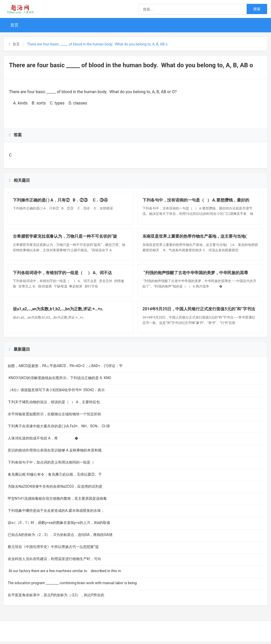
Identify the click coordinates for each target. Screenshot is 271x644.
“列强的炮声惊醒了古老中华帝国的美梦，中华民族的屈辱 (196, 274)
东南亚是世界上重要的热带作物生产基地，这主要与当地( (196, 237)
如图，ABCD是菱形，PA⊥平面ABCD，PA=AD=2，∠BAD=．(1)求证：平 (65, 368)
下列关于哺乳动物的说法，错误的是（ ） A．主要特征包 (54, 405)
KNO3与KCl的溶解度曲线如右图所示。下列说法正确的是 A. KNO (59, 380)
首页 (14, 25)
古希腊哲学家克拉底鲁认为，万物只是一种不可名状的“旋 (65, 237)
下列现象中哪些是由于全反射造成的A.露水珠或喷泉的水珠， (56, 513)
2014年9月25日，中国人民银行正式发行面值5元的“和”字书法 (199, 311)
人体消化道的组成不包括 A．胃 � (43, 441)
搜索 (257, 9)
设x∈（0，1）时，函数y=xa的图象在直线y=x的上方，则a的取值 (59, 525)
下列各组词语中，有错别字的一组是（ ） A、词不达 (63, 274)
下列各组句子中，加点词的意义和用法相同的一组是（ (53, 465)
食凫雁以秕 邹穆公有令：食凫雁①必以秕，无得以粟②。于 (55, 477)
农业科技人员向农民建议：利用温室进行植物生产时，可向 (54, 561)
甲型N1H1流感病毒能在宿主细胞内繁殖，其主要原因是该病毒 (57, 501)
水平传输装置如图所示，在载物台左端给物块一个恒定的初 (54, 417)
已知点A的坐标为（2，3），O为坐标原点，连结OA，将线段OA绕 (60, 537)
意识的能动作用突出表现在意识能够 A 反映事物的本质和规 (55, 453)
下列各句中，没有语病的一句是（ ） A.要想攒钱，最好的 (196, 200)
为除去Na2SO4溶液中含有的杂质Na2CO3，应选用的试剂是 (57, 489)
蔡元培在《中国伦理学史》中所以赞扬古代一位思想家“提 (53, 549)
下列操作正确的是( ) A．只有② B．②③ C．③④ (61, 200)
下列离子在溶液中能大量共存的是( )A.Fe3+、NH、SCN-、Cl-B (59, 429)
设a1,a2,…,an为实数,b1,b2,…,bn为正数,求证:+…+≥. (58, 311)
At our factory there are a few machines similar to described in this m (64, 573)
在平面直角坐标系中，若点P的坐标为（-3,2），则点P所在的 (56, 598)
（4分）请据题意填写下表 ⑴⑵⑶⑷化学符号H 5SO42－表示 (56, 392)
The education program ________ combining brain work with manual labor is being (72, 585)
